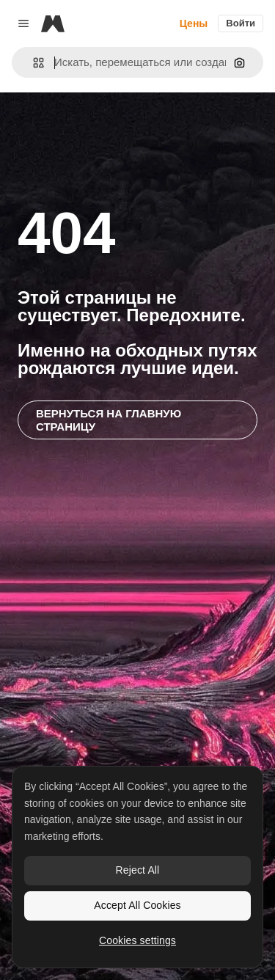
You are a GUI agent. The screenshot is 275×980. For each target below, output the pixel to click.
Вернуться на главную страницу (109, 420)
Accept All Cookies (137, 905)
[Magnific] (53, 23)
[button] (33, 63)
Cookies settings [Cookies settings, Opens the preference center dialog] (137, 940)
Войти (241, 23)
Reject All (138, 870)
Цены (194, 23)
